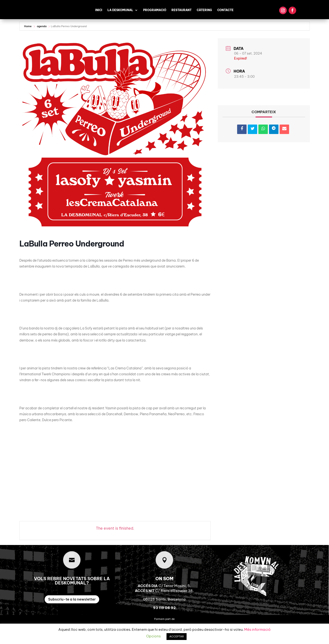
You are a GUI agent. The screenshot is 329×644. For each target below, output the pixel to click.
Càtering (204, 10)
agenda (42, 26)
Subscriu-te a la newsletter (72, 599)
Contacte (225, 10)
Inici (99, 10)
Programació (155, 10)
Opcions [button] (153, 636)
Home (28, 26)
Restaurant (182, 10)
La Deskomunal (120, 10)
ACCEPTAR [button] (177, 636)
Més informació (257, 629)
